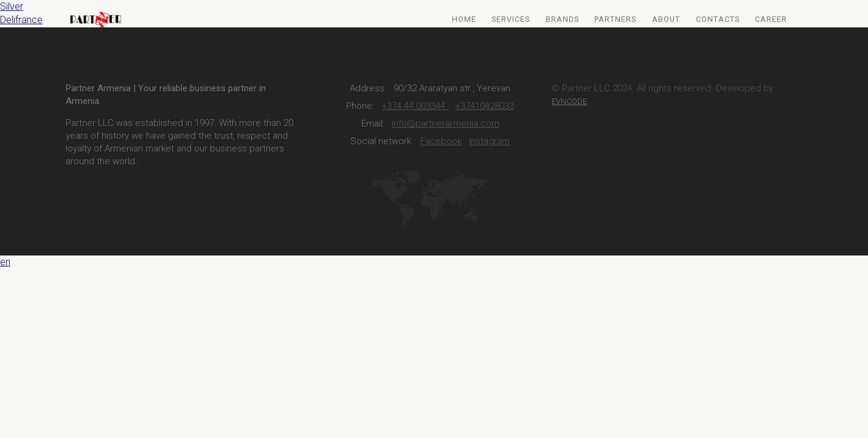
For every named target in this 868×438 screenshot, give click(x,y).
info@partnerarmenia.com (446, 123)
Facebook (441, 141)
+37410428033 (484, 106)
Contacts (718, 19)
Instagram (489, 141)
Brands (562, 19)
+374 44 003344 (415, 106)
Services (511, 19)
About (666, 19)
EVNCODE (569, 101)
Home (464, 19)
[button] (434, 262)
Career (771, 19)
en (5, 262)
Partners (615, 19)
